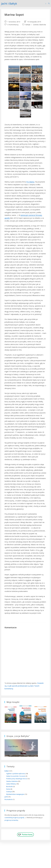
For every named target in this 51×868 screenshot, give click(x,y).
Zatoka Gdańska (39, 25)
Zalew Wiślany (11, 784)
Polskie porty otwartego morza (17, 779)
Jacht (6, 797)
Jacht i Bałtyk (9, 3)
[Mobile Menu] (46, 4)
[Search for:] (48, 4)
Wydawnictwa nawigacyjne (15, 794)
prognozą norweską (11, 820)
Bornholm (9, 786)
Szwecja (9, 792)
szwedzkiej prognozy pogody (14, 818)
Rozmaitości (9, 799)
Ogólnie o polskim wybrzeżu (16, 774)
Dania (8, 789)
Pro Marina (30, 182)
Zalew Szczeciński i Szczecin (16, 776)
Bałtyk (28, 25)
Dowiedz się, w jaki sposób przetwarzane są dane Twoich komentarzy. (24, 686)
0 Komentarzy (13, 25)
